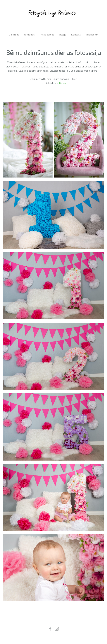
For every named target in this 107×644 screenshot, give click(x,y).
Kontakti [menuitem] (76, 34)
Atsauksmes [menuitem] (47, 34)
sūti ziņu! (62, 83)
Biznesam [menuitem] (92, 34)
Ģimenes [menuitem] (29, 34)
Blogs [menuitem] (63, 34)
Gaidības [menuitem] (14, 34)
